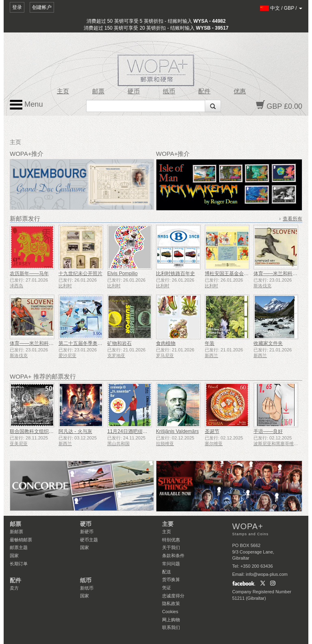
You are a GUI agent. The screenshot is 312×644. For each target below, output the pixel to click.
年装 (210, 343)
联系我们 (171, 627)
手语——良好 (268, 431)
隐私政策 (171, 603)
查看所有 (292, 219)
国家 (14, 556)
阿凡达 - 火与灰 (75, 431)
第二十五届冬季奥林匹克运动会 (93, 343)
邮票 (98, 91)
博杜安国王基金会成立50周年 (237, 274)
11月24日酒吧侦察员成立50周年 (142, 431)
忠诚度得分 (173, 596)
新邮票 (16, 532)
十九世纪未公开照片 (80, 274)
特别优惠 (171, 540)
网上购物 (171, 620)
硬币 (134, 91)
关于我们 (171, 547)
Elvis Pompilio (122, 274)
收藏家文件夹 (268, 343)
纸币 (169, 91)
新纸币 (87, 588)
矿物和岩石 (119, 343)
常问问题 (171, 564)
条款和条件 (173, 556)
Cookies (170, 612)
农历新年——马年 (29, 274)
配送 (167, 572)
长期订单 (19, 564)
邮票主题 (19, 547)
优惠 (240, 91)
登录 (17, 7)
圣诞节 (212, 431)
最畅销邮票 (21, 540)
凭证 (167, 588)
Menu (26, 105)
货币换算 (171, 579)
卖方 (14, 588)
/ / (281, 8)
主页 (63, 91)
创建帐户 (42, 7)
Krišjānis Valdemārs (177, 431)
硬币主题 (89, 540)
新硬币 (87, 532)
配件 (204, 91)
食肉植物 (166, 343)
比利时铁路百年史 (175, 274)
